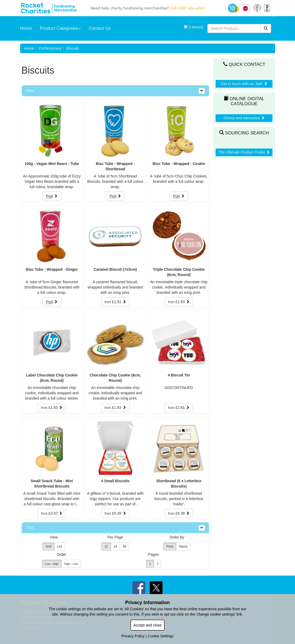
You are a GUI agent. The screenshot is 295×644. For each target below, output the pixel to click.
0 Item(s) (193, 27)
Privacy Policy (133, 636)
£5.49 (115, 513)
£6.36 (179, 513)
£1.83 (179, 302)
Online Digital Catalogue (244, 101)
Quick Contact (244, 64)
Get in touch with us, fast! (244, 84)
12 (106, 546)
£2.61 (179, 408)
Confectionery (50, 48)
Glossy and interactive (244, 118)
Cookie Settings (161, 636)
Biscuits (73, 48)
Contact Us (100, 28)
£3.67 (52, 513)
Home (26, 28)
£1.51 (115, 302)
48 (124, 546)
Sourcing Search (244, 133)
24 (115, 546)
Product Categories (60, 28)
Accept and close (147, 625)
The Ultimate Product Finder (244, 152)
